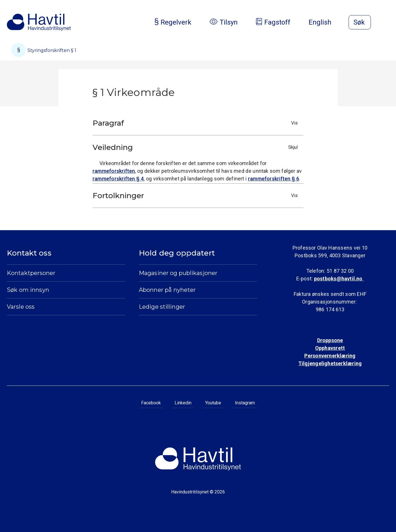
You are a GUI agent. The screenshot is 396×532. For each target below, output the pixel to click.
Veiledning (197, 147)
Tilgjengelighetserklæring (330, 363)
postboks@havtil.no (339, 279)
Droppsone (330, 340)
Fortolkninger (197, 196)
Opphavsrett (330, 348)
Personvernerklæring (330, 356)
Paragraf (197, 123)
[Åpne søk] (360, 22)
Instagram (245, 403)
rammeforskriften (114, 171)
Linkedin (183, 403)
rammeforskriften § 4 (118, 179)
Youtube (213, 403)
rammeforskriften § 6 (274, 179)
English (325, 22)
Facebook (151, 403)
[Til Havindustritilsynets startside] (39, 22)
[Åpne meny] (386, 23)
